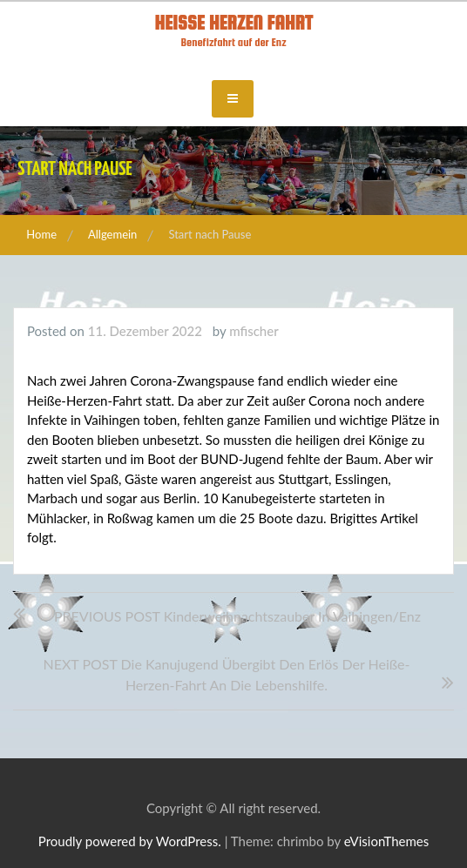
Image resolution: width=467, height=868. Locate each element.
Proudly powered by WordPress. (130, 841)
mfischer (254, 331)
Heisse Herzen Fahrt (233, 23)
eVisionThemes (386, 841)
